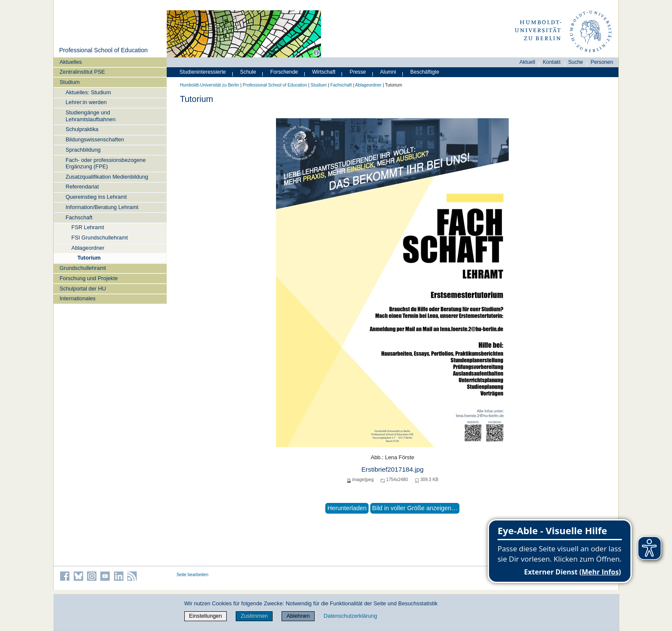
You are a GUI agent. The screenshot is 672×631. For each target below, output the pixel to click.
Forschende (284, 72)
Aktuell (527, 62)
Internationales (78, 298)
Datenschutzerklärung (350, 616)
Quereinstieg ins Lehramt (96, 197)
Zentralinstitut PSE (82, 72)
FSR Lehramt (88, 227)
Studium (70, 82)
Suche (576, 62)
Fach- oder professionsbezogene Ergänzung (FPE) (106, 163)
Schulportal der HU (83, 289)
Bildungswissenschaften (95, 139)
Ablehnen (298, 616)
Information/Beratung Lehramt (102, 207)
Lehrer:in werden (86, 102)
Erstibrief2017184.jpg (392, 469)
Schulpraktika (82, 129)
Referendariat (82, 187)
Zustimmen (254, 616)
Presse (358, 72)
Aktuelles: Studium (88, 92)
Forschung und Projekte (89, 278)
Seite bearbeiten (193, 575)
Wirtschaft (324, 72)
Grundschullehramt (83, 268)
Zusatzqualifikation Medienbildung (107, 177)
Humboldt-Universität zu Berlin (210, 85)
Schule (248, 72)
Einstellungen (205, 616)
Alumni (388, 72)
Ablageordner (88, 248)
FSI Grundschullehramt (100, 238)
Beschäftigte (425, 72)
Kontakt (552, 62)
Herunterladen (347, 508)
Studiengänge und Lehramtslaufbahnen (91, 116)
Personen (602, 62)
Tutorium (89, 258)
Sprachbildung (83, 150)
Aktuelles (71, 62)
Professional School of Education (103, 50)
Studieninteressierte (203, 72)
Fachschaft (79, 217)
